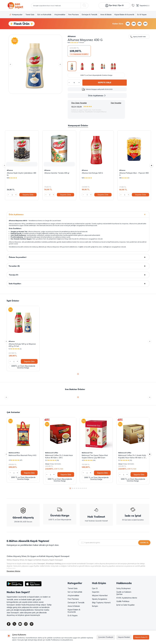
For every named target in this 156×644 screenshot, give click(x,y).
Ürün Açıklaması (97, 96)
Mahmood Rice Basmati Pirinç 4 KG (22, 455)
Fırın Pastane (74, 15)
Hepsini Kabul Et (141, 637)
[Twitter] (16, 624)
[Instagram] (29, 624)
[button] (12, 64)
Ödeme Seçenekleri (78, 257)
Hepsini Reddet (124, 637)
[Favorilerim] (133, 5)
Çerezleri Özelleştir (106, 637)
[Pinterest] (36, 624)
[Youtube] (23, 624)
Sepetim (96, 592)
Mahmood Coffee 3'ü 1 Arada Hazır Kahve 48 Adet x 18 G (59, 456)
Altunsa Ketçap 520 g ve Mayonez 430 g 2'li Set (22, 345)
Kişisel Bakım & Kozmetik (124, 15)
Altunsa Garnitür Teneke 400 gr (57, 173)
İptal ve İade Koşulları (125, 605)
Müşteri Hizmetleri (100, 595)
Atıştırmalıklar (60, 15)
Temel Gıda (30, 15)
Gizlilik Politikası (123, 601)
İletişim (95, 606)
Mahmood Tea (87, 453)
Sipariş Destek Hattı (138, 37)
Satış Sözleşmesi (123, 588)
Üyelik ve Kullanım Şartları (124, 593)
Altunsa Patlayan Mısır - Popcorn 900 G (134, 174)
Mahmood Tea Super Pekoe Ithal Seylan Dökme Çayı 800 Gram (95, 456)
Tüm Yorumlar (116, 103)
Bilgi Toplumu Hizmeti (101, 603)
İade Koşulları (78, 284)
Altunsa (72, 36)
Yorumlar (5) (78, 266)
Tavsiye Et (78, 275)
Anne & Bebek (106, 15)
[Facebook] (9, 624)
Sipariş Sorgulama (100, 599)
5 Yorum (81, 42)
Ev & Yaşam (142, 15)
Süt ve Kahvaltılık (44, 15)
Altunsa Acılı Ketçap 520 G (92, 173)
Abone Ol (144, 543)
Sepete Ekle (105, 82)
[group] (35, 64)
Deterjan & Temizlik (90, 15)
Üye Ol (95, 588)
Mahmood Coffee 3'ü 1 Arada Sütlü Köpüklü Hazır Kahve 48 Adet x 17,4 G (133, 456)
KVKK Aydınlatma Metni (127, 598)
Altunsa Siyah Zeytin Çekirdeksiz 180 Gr (21, 174)
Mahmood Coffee (52, 453)
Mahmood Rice (14, 453)
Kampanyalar (16, 15)
